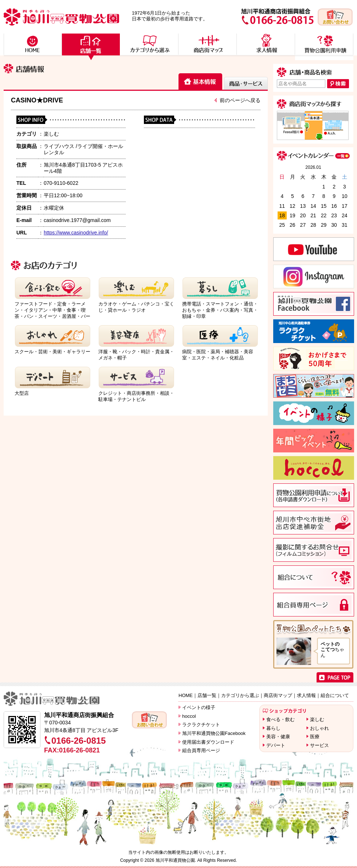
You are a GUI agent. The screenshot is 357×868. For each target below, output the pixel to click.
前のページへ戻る (240, 100)
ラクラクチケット (201, 725)
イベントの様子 (199, 707)
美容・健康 (278, 737)
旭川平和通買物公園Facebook (214, 733)
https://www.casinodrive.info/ (76, 233)
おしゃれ (319, 728)
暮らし (273, 728)
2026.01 (313, 167)
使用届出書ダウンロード (208, 742)
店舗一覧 (207, 695)
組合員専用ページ (201, 750)
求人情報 (306, 695)
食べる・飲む (280, 719)
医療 (315, 737)
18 (282, 215)
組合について (335, 695)
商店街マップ (278, 695)
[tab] (200, 81)
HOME (186, 695)
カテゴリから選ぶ (240, 695)
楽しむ (317, 719)
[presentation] (200, 82)
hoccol (189, 716)
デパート (276, 745)
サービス (319, 745)
